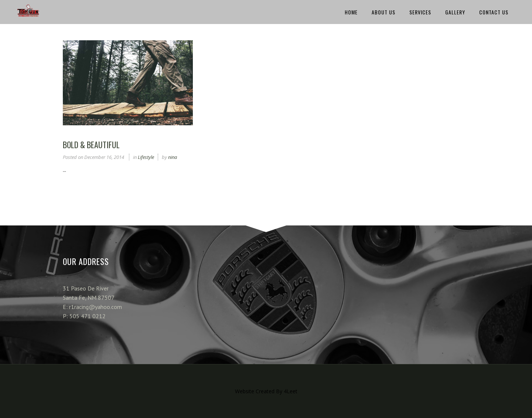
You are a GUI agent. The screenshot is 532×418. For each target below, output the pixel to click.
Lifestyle (146, 157)
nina (173, 157)
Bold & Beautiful (91, 145)
